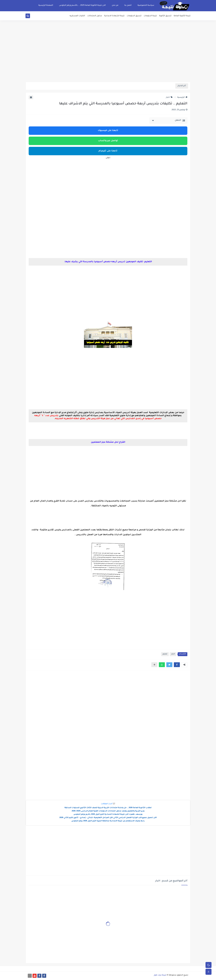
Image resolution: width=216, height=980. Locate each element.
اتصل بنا (128, 5)
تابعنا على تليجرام (108, 151)
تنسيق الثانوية (165, 16)
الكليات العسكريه (77, 16)
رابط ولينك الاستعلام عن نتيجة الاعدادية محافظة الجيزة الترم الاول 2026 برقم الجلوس (108, 821)
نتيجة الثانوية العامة (182, 16)
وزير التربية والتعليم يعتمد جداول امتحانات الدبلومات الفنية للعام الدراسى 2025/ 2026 (108, 811)
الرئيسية (182, 97)
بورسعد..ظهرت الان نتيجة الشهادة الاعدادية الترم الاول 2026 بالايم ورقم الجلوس (108, 814)
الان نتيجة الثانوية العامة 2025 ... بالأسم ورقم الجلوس (82, 5)
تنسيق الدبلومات (134, 16)
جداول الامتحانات (95, 16)
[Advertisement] (108, 59)
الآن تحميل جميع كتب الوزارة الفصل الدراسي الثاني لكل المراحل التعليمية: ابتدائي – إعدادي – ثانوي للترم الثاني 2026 (108, 818)
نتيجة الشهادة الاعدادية (114, 16)
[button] (177, 665)
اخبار (169, 97)
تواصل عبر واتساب (108, 141)
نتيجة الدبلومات (150, 16)
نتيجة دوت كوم (160, 975)
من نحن (115, 5)
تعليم (165, 654)
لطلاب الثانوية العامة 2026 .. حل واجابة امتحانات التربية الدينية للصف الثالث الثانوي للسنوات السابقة (108, 808)
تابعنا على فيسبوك (108, 131)
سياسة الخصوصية (146, 5)
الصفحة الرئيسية (46, 5)
